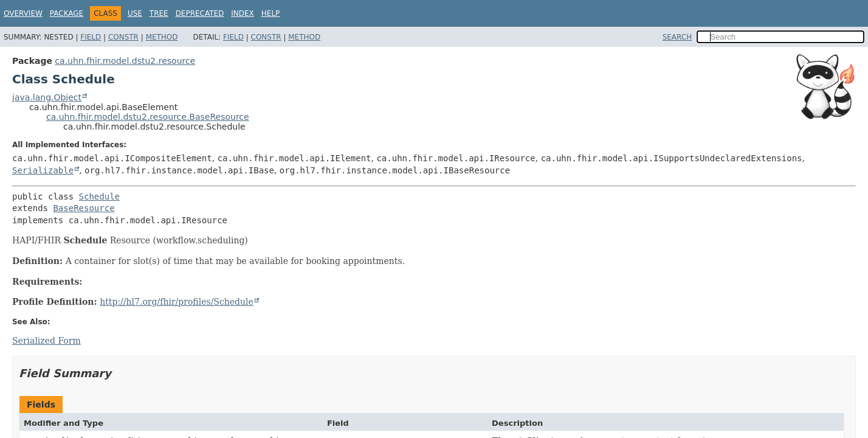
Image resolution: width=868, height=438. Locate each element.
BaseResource (84, 208)
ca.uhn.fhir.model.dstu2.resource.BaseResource (148, 117)
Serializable (43, 170)
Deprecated (200, 13)
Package (67, 13)
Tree (159, 13)
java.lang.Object (47, 97)
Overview (23, 13)
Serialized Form (46, 341)
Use (135, 13)
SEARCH (677, 37)
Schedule (99, 196)
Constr (123, 37)
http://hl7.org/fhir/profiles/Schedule (177, 302)
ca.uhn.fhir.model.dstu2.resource (125, 61)
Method (162, 37)
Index (243, 13)
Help (271, 13)
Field (91, 37)
